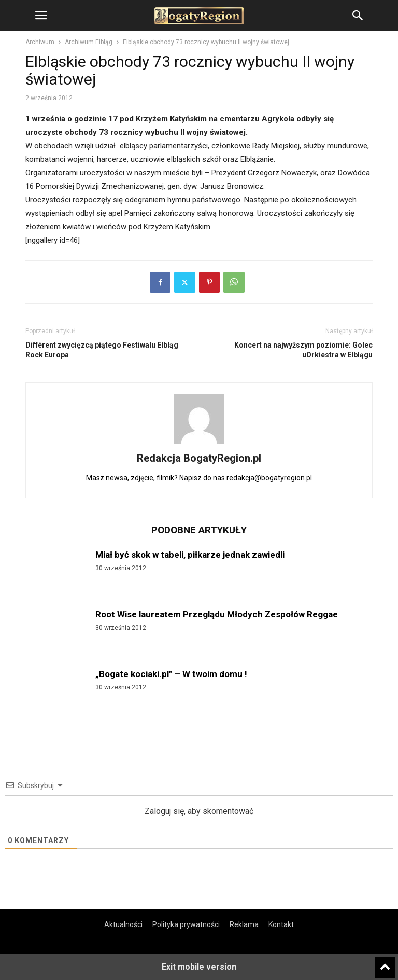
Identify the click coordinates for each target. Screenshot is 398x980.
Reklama (244, 924)
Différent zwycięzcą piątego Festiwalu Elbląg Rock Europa (102, 350)
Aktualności (123, 924)
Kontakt (281, 924)
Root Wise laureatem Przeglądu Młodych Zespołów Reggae (217, 614)
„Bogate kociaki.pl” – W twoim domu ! (171, 674)
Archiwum (40, 42)
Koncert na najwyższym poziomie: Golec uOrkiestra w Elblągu (303, 350)
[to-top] (385, 963)
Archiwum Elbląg (89, 42)
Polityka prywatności (186, 924)
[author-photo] (199, 444)
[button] (41, 16)
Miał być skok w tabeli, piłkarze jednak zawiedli (190, 555)
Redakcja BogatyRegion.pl (199, 458)
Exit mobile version (199, 967)
